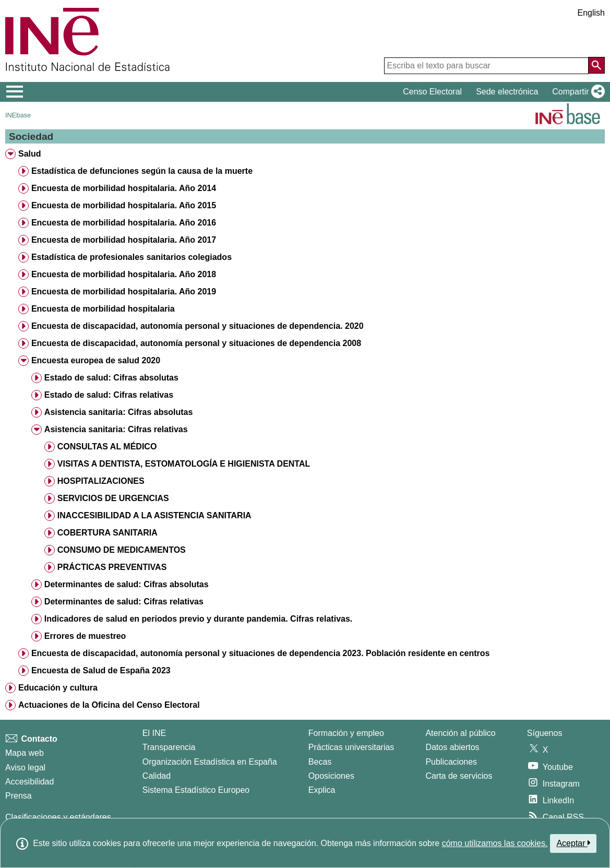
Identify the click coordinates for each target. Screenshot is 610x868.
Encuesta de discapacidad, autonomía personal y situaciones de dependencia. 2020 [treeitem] (198, 326)
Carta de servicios (459, 776)
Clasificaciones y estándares (58, 817)
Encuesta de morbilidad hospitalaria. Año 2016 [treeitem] (124, 223)
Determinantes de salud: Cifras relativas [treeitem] (124, 602)
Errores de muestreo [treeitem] (85, 636)
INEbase (18, 115)
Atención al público (460, 733)
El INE (154, 733)
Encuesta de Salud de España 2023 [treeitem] (101, 670)
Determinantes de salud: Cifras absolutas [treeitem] (127, 584)
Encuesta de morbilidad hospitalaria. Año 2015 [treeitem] (124, 205)
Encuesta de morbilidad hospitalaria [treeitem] (103, 309)
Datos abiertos (452, 747)
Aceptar (573, 843)
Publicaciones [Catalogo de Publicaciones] (451, 762)
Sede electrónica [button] (507, 92)
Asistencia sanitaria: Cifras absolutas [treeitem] (119, 412)
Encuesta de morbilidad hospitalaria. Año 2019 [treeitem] (124, 292)
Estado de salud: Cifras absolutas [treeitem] (111, 378)
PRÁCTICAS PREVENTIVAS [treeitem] (112, 567)
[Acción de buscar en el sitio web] (596, 65)
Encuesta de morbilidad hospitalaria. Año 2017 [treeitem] (124, 240)
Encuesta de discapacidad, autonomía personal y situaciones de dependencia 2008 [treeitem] (196, 343)
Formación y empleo (346, 733)
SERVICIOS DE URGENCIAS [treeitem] (113, 498)
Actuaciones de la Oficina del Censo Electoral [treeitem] (109, 705)
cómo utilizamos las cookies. (495, 843)
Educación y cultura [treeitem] (58, 688)
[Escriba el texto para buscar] (486, 66)
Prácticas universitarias (351, 747)
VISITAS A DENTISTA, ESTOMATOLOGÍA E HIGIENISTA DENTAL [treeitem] (184, 464)
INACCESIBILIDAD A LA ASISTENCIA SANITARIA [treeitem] (154, 515)
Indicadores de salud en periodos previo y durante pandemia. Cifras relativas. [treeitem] (198, 619)
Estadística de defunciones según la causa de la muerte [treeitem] (142, 171)
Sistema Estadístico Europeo (196, 790)
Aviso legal (25, 768)
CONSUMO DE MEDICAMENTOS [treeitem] (122, 550)
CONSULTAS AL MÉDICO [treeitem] (107, 447)
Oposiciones (331, 776)
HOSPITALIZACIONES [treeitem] (101, 481)
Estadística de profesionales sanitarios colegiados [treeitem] (131, 257)
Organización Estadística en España (210, 762)
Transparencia (169, 747)
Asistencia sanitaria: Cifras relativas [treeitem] (116, 429)
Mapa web (25, 753)
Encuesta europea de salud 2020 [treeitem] (96, 360)
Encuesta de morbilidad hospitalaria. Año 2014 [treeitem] (124, 188)
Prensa (19, 796)
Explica (322, 790)
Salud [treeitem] (30, 154)
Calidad (157, 776)
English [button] (591, 13)
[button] (576, 92)
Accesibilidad (29, 782)
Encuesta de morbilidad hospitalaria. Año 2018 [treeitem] (124, 274)
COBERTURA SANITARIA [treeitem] (107, 533)
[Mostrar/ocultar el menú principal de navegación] (15, 92)
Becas (320, 762)
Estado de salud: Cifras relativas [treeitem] (109, 395)
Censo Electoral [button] (432, 92)
